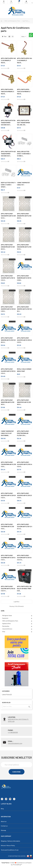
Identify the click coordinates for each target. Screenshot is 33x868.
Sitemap (3, 830)
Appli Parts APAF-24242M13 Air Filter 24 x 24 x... (25, 464)
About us (4, 821)
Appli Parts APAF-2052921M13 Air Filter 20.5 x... (24, 216)
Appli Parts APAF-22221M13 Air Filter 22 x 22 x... (24, 340)
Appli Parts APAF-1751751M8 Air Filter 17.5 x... (7, 526)
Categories (4, 1)
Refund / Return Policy (8, 845)
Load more (16, 602)
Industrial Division (7, 629)
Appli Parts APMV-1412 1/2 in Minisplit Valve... (8, 60)
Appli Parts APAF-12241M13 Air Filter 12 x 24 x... (8, 278)
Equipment (5, 618)
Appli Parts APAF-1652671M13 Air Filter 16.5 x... (24, 402)
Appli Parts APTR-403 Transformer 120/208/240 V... (8, 154)
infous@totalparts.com (15, 743)
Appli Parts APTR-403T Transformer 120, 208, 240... (23, 123)
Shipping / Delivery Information (10, 841)
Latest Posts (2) (7, 694)
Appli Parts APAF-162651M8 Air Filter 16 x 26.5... (24, 278)
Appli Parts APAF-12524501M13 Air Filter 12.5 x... (8, 216)
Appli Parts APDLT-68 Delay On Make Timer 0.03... (24, 589)
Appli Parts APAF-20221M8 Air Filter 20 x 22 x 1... (8, 589)
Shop (4, 632)
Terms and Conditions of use (10, 850)
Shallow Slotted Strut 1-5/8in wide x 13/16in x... (24, 154)
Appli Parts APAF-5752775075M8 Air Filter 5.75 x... (23, 433)
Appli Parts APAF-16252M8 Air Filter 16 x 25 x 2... (8, 340)
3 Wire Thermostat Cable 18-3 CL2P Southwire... (7, 433)
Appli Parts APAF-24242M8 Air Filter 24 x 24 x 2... (24, 558)
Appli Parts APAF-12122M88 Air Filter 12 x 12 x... (8, 558)
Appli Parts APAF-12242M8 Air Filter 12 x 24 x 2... (25, 526)
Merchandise (6, 626)
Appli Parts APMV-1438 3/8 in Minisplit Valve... (24, 91)
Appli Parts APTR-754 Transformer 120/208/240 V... (8, 123)
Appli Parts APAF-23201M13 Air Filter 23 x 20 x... (24, 495)
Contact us (4, 826)
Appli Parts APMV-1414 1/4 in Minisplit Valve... (24, 60)
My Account (26, 1)
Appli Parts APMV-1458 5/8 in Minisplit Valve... (8, 91)
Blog (2, 809)
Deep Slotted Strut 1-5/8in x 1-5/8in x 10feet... (8, 185)
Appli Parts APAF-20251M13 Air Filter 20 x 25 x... (8, 309)
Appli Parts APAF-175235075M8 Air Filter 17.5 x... (8, 464)
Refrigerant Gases (7, 615)
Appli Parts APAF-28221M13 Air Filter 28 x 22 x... (8, 495)
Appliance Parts (7, 623)
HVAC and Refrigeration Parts (10, 621)
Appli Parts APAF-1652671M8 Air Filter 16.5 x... (8, 402)
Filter (4, 36)
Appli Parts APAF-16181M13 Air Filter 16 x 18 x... (24, 309)
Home (3, 611)
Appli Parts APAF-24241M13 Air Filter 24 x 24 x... (8, 371)
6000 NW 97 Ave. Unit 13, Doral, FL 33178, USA (18, 720)
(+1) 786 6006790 (13, 732)
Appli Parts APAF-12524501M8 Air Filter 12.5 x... (24, 247)
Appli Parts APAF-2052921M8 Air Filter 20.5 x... (8, 247)
